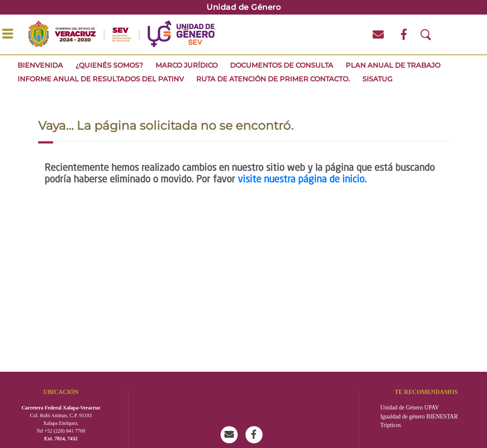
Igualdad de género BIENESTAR (419, 417)
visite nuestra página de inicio (301, 180)
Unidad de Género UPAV (410, 408)
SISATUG (377, 79)
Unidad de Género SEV (256, 435)
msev (231, 435)
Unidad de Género (243, 7)
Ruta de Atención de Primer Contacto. (273, 79)
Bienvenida (40, 65)
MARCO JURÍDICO (187, 65)
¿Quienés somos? (109, 65)
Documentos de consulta (282, 65)
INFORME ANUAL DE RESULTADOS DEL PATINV (101, 79)
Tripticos (391, 425)
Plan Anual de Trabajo (393, 65)
